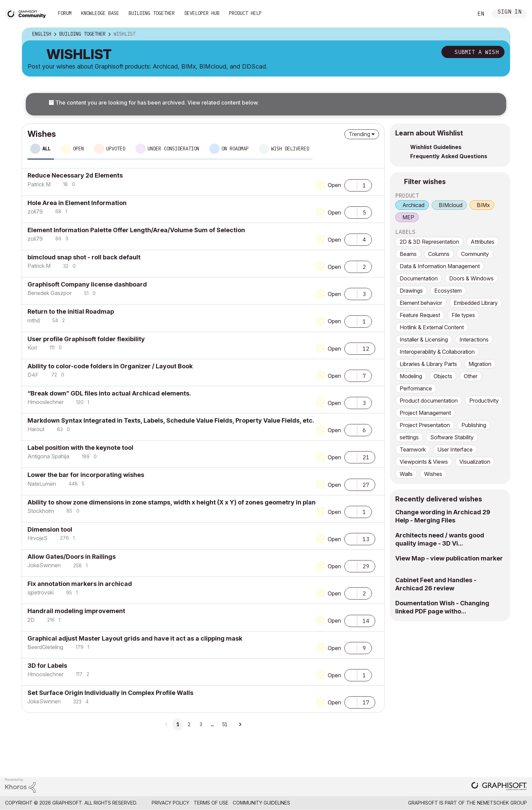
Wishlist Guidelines (436, 147)
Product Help (245, 13)
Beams (408, 254)
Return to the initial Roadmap (71, 311)
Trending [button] (359, 134)
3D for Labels (47, 666)
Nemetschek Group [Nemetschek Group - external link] (502, 803)
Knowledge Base (100, 13)
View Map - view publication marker (449, 558)
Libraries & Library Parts (428, 364)
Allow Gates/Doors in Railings (72, 557)
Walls (406, 474)
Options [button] (500, 34)
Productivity (484, 401)
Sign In (510, 12)
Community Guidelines (261, 803)
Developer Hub (202, 13)
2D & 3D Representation (429, 242)
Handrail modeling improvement (76, 611)
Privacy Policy (170, 803)
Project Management (425, 413)
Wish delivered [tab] (290, 149)
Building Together (152, 13)
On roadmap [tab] (235, 149)
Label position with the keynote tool (80, 448)
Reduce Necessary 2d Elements (75, 175)
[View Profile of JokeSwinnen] (44, 565)
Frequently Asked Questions (449, 156)
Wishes (433, 474)
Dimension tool (50, 529)
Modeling (411, 376)
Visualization (475, 462)
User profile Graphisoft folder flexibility (86, 339)
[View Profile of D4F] (33, 375)
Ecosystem (448, 291)
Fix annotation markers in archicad (80, 584)
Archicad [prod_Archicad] (413, 205)
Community (475, 254)
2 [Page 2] (189, 724)
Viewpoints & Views (424, 462)
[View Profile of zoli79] (35, 211)
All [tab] (46, 149)
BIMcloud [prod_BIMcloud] (451, 205)
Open (334, 185)
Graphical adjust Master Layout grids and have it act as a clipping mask (135, 638)
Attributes (482, 242)
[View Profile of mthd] (34, 320)
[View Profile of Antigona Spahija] (48, 456)
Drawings (411, 291)
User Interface (455, 449)
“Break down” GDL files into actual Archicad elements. (109, 393)
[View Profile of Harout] (36, 429)
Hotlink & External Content (432, 327)
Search (460, 14)
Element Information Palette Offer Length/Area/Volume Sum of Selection (136, 230)
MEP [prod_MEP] (408, 217)
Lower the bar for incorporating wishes (86, 475)
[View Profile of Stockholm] (41, 511)
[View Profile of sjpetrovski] (41, 592)
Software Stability (452, 437)
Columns (439, 254)
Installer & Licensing (424, 339)
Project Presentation (425, 425)
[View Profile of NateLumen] (42, 484)
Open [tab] (78, 149)
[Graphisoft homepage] (499, 787)
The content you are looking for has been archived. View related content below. (154, 103)
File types (463, 315)
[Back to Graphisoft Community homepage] (28, 13)
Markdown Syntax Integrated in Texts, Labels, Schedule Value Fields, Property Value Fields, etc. (171, 420)
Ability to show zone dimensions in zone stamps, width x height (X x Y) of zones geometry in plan (172, 502)
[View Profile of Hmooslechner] (45, 402)
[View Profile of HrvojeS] (37, 538)
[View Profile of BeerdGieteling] (45, 647)
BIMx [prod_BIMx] (483, 205)
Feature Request (420, 315)
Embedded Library (476, 303)
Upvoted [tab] (116, 149)
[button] (351, 185)
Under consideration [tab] (173, 149)
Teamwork (413, 449)
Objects (443, 376)
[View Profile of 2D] (31, 620)
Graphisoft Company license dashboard (87, 284)
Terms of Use (211, 803)
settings (409, 437)
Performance (416, 388)
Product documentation (429, 401)
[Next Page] (240, 724)
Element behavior (421, 303)
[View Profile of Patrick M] (39, 184)
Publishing (474, 425)
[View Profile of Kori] (32, 348)
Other (471, 376)
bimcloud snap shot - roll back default (84, 257)
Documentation (419, 278)
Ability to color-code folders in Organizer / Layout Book (110, 366)
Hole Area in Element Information (77, 203)
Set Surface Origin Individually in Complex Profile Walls (110, 693)
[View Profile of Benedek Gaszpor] (50, 293)
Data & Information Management (440, 266)
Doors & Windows (471, 278)
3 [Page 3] (201, 724)
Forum (65, 13)
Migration (480, 364)
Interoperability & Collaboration (437, 352)
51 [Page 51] (225, 724)
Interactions (474, 339)
